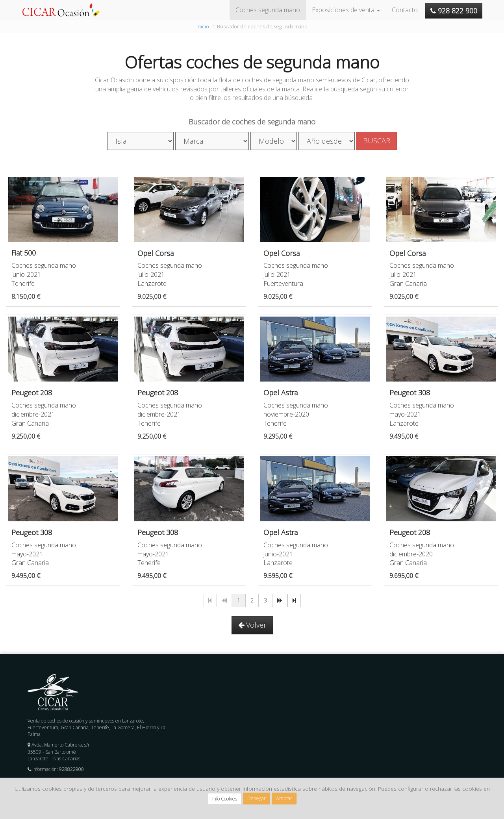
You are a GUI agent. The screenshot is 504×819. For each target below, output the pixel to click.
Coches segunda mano (268, 10)
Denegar (257, 798)
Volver (252, 625)
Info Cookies (225, 799)
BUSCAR (377, 141)
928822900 (71, 769)
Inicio (203, 26)
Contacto (405, 10)
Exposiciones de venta (346, 10)
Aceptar (284, 798)
